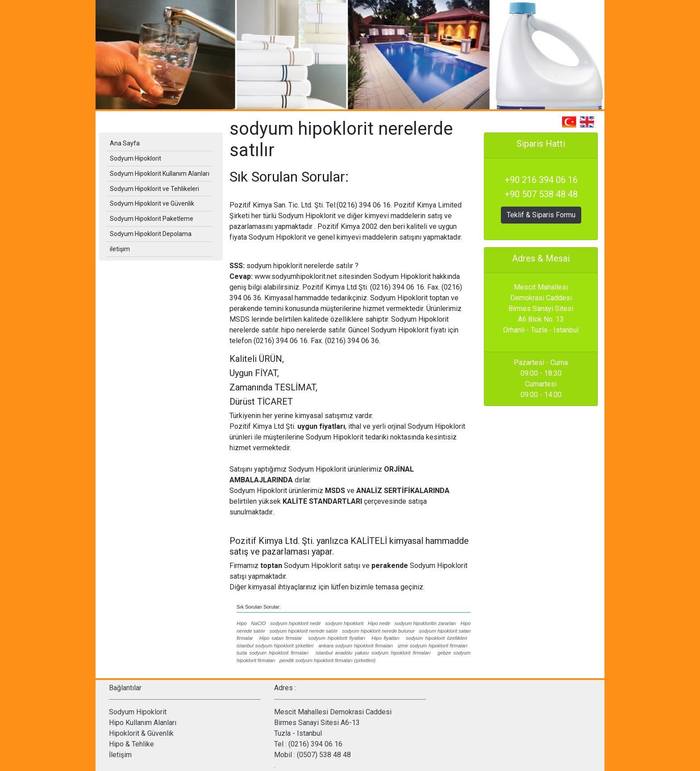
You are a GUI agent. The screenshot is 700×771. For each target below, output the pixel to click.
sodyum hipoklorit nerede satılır (304, 631)
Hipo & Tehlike (131, 744)
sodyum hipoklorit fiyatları (337, 638)
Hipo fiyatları (385, 638)
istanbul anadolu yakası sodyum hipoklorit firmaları (373, 653)
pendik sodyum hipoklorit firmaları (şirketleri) (327, 660)
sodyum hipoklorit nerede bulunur (378, 631)
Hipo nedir (379, 623)
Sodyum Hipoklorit (138, 712)
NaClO (258, 623)
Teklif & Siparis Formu (541, 215)
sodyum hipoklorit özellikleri (436, 638)
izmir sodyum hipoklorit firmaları (433, 646)
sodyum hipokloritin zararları (425, 623)
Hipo (242, 623)
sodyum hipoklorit (344, 623)
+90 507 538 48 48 (541, 194)
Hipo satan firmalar (281, 638)
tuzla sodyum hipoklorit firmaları (273, 653)
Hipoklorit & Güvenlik (141, 733)
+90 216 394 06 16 (541, 180)
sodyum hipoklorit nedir (295, 623)
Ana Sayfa (125, 143)
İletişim (120, 755)
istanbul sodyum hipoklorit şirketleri (275, 646)
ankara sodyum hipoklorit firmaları (356, 646)
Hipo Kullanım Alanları (143, 723)
